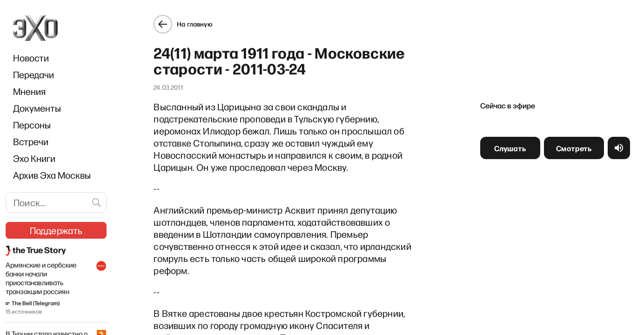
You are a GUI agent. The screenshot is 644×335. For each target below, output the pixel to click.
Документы (37, 108)
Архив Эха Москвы (52, 175)
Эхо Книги (34, 158)
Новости (31, 58)
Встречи (31, 141)
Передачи (34, 74)
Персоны (32, 125)
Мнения (29, 91)
